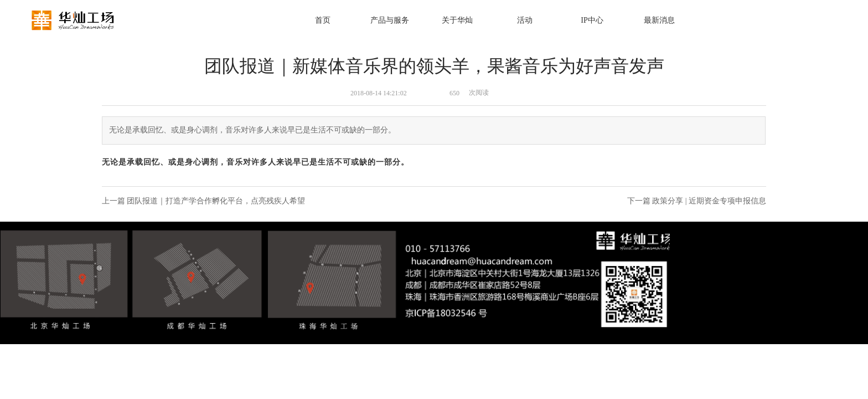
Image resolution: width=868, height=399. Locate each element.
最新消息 (659, 20)
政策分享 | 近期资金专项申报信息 (709, 201)
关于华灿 (457, 20)
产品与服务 (390, 20)
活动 (525, 20)
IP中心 (592, 20)
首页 (323, 20)
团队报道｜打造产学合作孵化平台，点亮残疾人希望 (216, 201)
